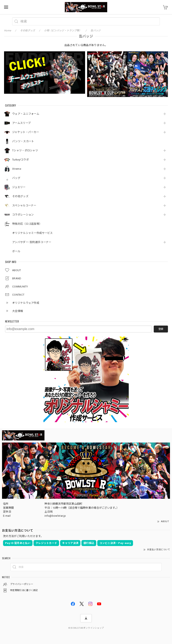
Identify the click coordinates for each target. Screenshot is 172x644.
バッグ (16, 178)
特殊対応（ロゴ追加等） (27, 224)
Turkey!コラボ (21, 160)
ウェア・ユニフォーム (26, 114)
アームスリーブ (21, 123)
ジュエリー (19, 187)
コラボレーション (23, 215)
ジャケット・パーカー (26, 132)
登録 (161, 329)
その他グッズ (20, 196)
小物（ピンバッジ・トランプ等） (63, 31)
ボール (16, 251)
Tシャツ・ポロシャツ (25, 150)
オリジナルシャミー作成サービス (32, 233)
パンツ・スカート (23, 141)
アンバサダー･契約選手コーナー (32, 242)
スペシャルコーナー (24, 205)
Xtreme (17, 169)
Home (8, 31)
